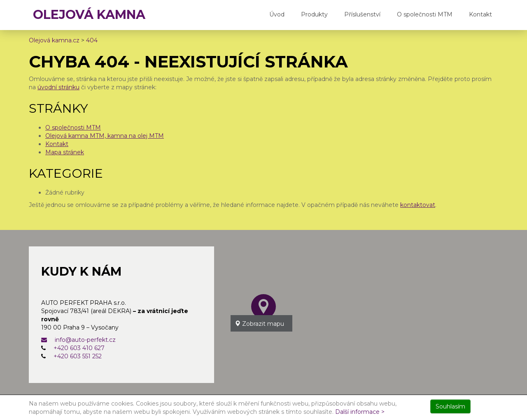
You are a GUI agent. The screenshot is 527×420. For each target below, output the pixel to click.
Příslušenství (362, 14)
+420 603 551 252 (78, 356)
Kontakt (480, 14)
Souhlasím (450, 406)
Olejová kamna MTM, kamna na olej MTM (105, 136)
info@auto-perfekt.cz (78, 340)
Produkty (314, 14)
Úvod (277, 14)
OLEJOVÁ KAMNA (89, 15)
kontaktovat (418, 205)
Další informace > (360, 412)
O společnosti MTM (425, 14)
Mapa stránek (65, 152)
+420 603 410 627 (79, 348)
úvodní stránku (58, 87)
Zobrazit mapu (259, 324)
